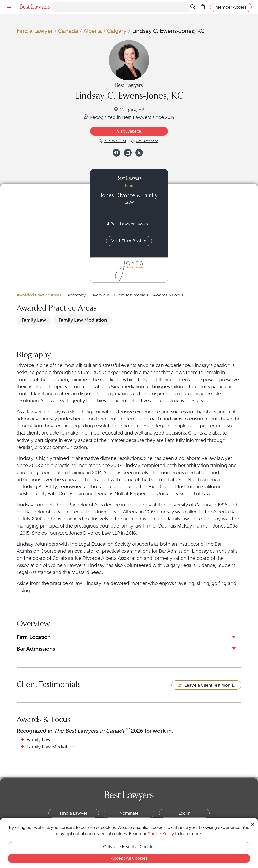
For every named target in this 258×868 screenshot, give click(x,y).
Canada (68, 31)
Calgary (117, 31)
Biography (76, 295)
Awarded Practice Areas (39, 295)
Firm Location (34, 637)
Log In (185, 813)
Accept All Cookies (129, 858)
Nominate (129, 813)
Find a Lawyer (35, 31)
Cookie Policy (161, 834)
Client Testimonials (131, 295)
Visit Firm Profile (129, 241)
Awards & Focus (168, 295)
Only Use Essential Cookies (129, 847)
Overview (100, 295)
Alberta (93, 31)
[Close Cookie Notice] (253, 824)
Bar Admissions (36, 649)
